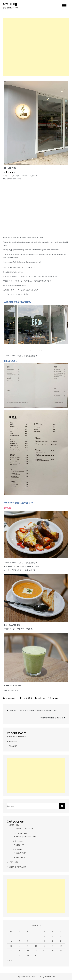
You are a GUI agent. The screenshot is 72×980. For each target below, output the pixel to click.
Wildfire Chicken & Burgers (52, 718)
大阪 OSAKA (21, 853)
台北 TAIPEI (43, 698)
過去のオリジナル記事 (18, 867)
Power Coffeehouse (18, 737)
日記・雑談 (14, 862)
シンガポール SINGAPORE (23, 829)
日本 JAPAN (17, 849)
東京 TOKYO (21, 858)
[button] (31, 351)
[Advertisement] (36, 47)
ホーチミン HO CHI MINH (26, 837)
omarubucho (11, 698)
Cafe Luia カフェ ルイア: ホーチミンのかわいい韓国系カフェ (33, 710)
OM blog (10, 4)
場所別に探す (15, 825)
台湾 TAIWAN (53, 698)
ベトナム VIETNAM (20, 833)
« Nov (10, 960)
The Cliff (13, 746)
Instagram (12, 172)
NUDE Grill (13, 741)
